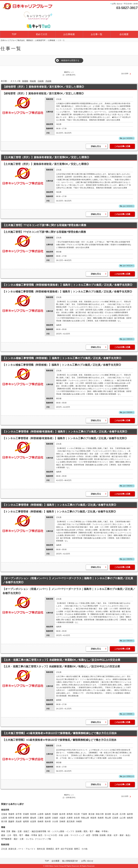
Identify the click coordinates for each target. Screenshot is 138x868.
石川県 (123, 814)
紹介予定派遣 (67, 849)
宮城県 (26, 814)
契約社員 (41, 849)
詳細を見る (96, 146)
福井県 (130, 814)
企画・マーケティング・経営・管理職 (81, 835)
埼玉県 (77, 814)
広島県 (115, 818)
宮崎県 (62, 821)
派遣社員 (12, 849)
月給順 (48, 81)
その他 (84, 849)
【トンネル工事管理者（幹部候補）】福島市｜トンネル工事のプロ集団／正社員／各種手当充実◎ (59, 505)
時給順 (33, 81)
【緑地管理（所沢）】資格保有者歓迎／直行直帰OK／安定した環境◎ (43, 87)
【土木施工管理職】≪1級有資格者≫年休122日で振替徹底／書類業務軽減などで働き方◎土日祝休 (60, 733)
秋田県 (33, 814)
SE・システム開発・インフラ (61, 831)
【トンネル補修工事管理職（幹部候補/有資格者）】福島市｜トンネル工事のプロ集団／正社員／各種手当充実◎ (68, 285)
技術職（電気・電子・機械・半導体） (93, 831)
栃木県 (62, 814)
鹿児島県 (71, 821)
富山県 (115, 814)
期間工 (77, 849)
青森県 (11, 814)
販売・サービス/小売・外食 (51, 835)
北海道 (4, 814)
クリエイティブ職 (43, 839)
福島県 (48, 814)
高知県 (19, 821)
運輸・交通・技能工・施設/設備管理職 (29, 831)
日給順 (41, 81)
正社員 (4, 849)
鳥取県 (93, 818)
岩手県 (19, 814)
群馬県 (70, 814)
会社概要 (124, 34)
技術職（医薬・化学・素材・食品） (116, 835)
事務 (3, 831)
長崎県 (40, 821)
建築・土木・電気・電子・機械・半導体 (19, 835)
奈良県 (77, 818)
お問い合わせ (87, 861)
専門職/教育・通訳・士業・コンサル (17, 839)
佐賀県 (33, 821)
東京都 (91, 814)
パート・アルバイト (27, 849)
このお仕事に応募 (122, 146)
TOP (14, 34)
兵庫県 (70, 818)
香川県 (4, 821)
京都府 (55, 818)
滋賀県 (48, 818)
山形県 (40, 814)
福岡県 (26, 821)
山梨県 (4, 818)
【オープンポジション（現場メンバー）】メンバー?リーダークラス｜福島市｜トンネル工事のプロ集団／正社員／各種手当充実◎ (68, 580)
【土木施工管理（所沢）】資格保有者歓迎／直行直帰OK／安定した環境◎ (46, 157)
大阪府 (62, 818)
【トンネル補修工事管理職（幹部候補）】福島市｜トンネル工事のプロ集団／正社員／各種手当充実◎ (62, 358)
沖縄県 (79, 821)
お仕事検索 (69, 34)
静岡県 (26, 818)
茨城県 (55, 814)
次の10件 (125, 74)
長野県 (11, 818)
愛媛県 (11, 821)
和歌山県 (85, 818)
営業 (8, 831)
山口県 (123, 818)
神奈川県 (100, 814)
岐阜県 (19, 818)
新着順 (25, 81)
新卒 (57, 849)
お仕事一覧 (97, 34)
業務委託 (50, 849)
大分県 (55, 821)
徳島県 (130, 818)
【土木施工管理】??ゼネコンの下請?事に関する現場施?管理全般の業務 (45, 225)
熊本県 (48, 821)
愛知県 (33, 818)
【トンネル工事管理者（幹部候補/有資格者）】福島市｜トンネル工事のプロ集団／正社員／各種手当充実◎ (65, 432)
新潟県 (108, 814)
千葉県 (84, 814)
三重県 (40, 818)
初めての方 (42, 34)
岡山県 (108, 818)
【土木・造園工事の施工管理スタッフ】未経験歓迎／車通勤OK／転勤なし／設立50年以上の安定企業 (62, 660)
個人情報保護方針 (70, 861)
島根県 (101, 818)
